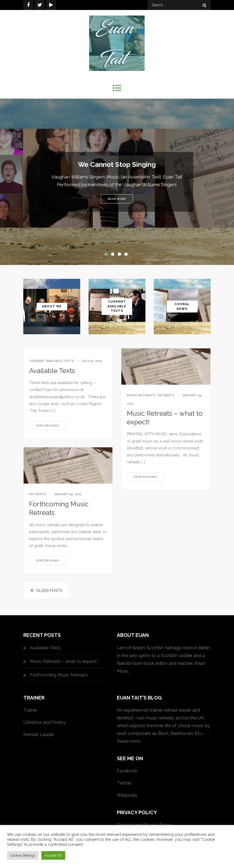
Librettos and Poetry (44, 722)
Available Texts (52, 371)
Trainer (30, 710)
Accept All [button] (53, 855)
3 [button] (120, 255)
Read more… (129, 741)
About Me (52, 306)
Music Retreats (141, 395)
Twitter (124, 783)
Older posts (49, 591)
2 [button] (114, 255)
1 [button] (107, 255)
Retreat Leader (39, 735)
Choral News (182, 307)
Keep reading (48, 426)
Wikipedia (127, 795)
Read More (117, 199)
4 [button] (127, 255)
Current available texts (52, 361)
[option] (117, 182)
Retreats (166, 395)
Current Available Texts (117, 306)
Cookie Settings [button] (23, 855)
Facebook (127, 771)
